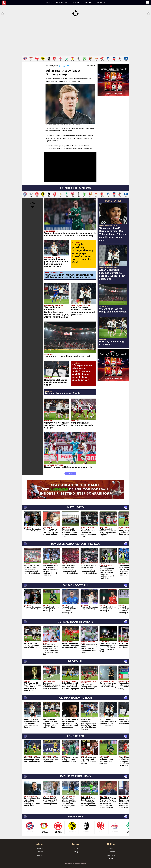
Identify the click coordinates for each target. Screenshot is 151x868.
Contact (40, 849)
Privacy (75, 849)
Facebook (111, 849)
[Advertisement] (75, 36)
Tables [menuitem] (76, 3)
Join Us (40, 852)
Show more (70, 470)
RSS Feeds (111, 852)
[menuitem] (23, 3)
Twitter (111, 845)
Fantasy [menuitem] (88, 3)
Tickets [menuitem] (101, 3)
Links (111, 855)
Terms (76, 845)
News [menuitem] (49, 3)
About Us (40, 845)
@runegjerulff (64, 63)
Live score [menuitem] (62, 3)
